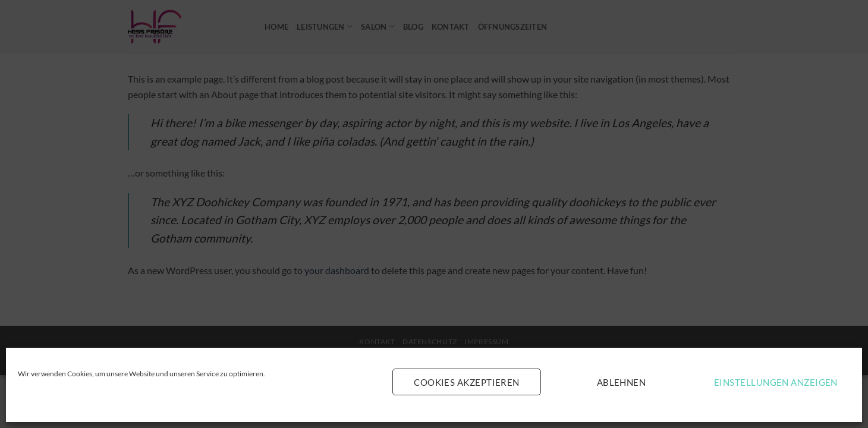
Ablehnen (622, 382)
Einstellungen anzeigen (776, 382)
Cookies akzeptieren (467, 382)
